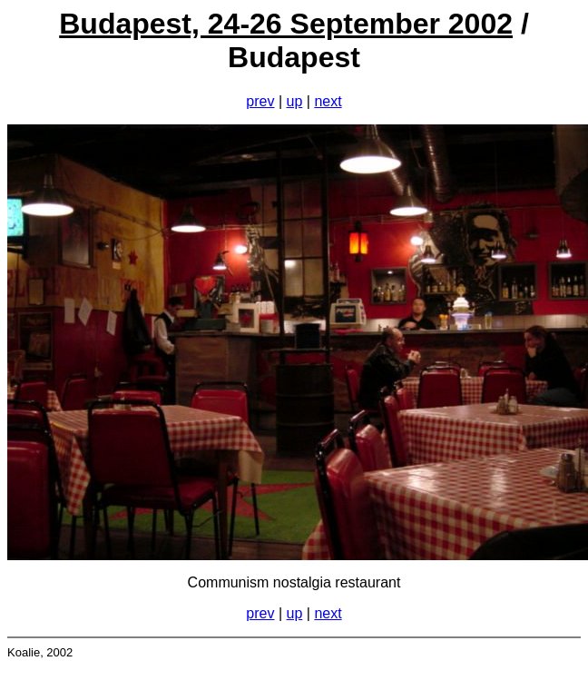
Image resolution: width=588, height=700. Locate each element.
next (328, 101)
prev (260, 101)
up (295, 101)
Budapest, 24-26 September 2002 (286, 24)
